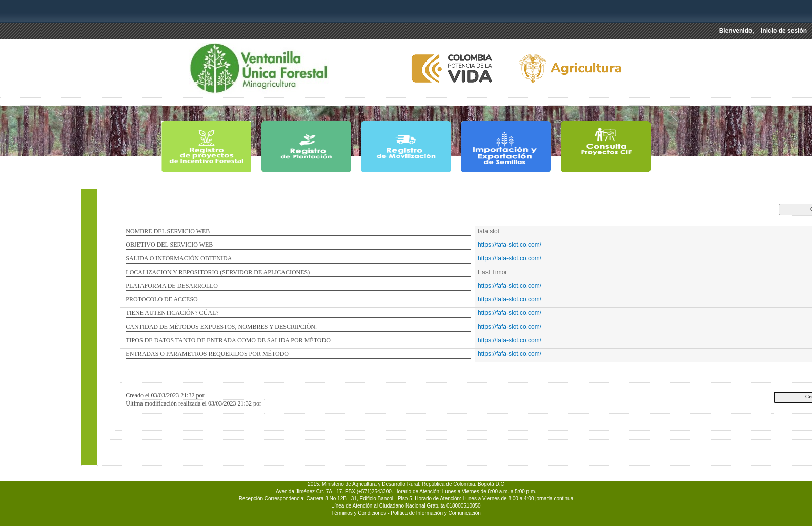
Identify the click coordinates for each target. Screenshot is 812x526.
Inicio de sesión (784, 31)
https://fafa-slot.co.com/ (510, 245)
